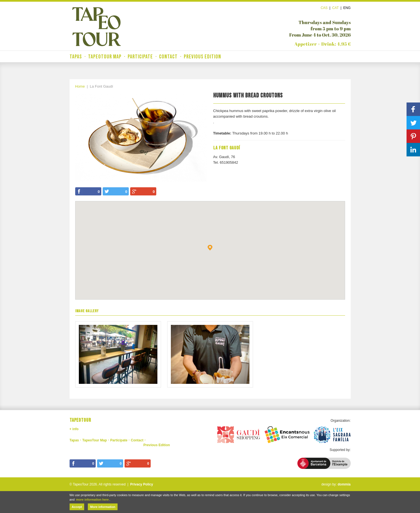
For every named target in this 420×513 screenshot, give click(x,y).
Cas (324, 8)
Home (80, 86)
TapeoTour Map (105, 57)
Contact (168, 57)
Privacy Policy (142, 484)
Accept (77, 507)
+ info (74, 429)
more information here (92, 500)
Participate (140, 57)
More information (103, 507)
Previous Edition (202, 57)
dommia (344, 484)
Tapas (76, 57)
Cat (335, 8)
